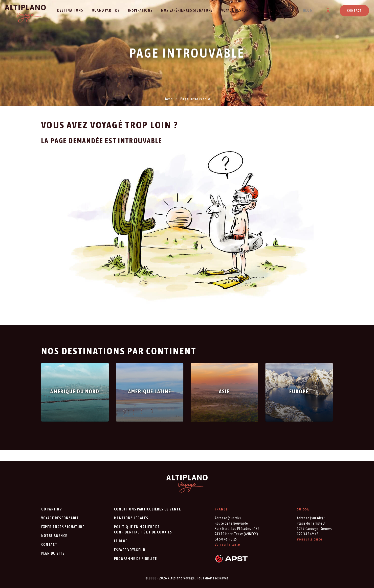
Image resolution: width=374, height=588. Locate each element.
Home (168, 99)
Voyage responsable (240, 10)
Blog (308, 10)
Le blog (121, 541)
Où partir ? (51, 509)
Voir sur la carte (227, 545)
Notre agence (281, 10)
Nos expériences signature (187, 10)
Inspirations (140, 10)
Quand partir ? (106, 10)
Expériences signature (63, 527)
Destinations (70, 10)
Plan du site (53, 553)
